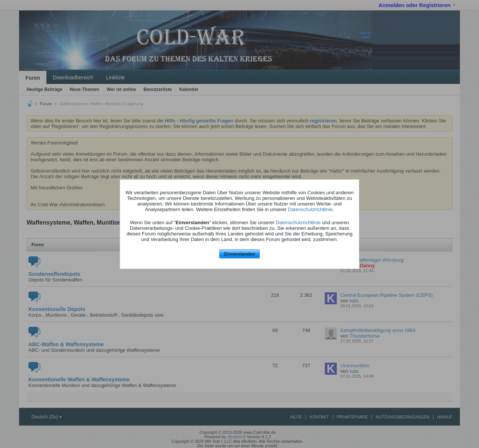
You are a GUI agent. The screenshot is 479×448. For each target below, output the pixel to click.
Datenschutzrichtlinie (310, 209)
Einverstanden (240, 254)
